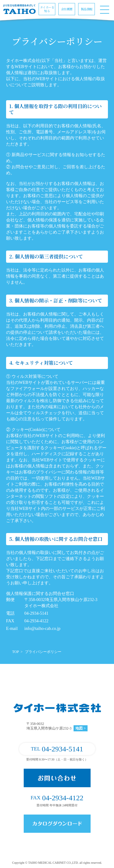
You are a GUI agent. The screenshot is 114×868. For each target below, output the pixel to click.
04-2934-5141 (57, 749)
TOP (16, 652)
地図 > (81, 728)
